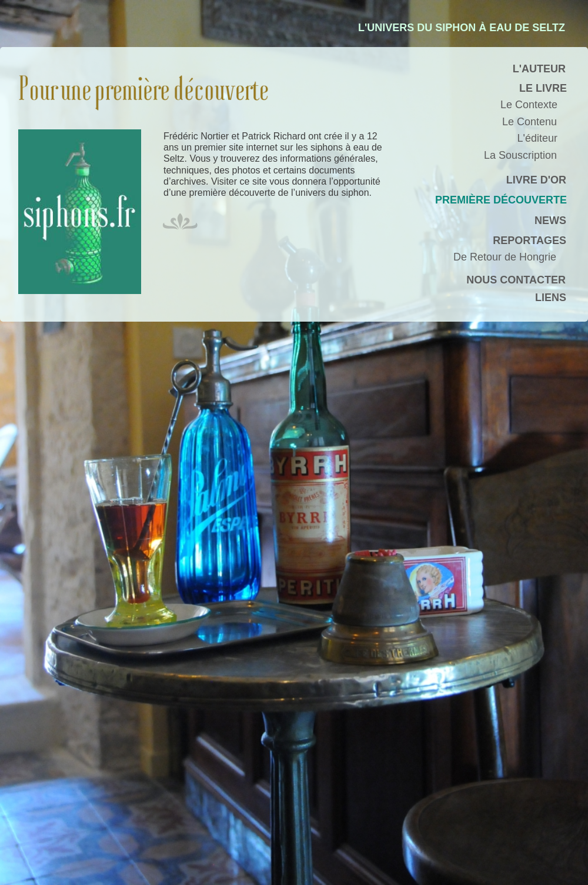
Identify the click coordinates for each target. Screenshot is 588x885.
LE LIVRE (543, 88)
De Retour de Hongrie (505, 257)
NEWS (550, 221)
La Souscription (520, 155)
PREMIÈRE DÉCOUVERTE (501, 200)
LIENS (551, 298)
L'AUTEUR (539, 69)
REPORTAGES (529, 241)
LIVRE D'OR (536, 180)
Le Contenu (529, 122)
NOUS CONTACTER (516, 280)
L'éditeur (537, 138)
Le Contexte (529, 105)
